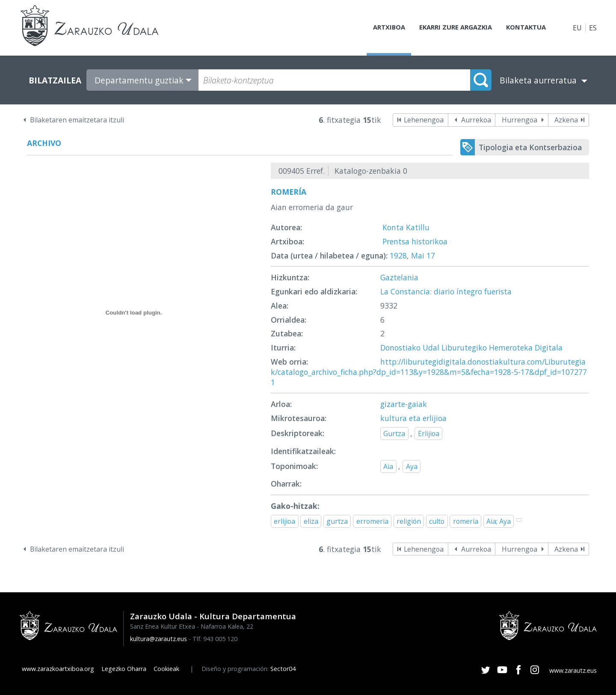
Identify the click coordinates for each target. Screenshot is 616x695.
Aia (388, 466)
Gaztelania (399, 277)
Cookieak (166, 669)
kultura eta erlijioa (413, 418)
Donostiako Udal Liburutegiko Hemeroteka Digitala (471, 347)
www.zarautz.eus (573, 670)
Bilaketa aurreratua (538, 80)
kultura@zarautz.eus (158, 639)
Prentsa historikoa (415, 241)
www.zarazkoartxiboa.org (58, 669)
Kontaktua (524, 28)
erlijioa (284, 521)
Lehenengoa (424, 120)
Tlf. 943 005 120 (215, 639)
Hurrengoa (520, 120)
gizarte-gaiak (404, 404)
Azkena (566, 120)
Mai (418, 255)
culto (437, 521)
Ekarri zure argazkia (449, 28)
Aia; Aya (499, 521)
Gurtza (394, 434)
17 (431, 255)
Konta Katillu (406, 227)
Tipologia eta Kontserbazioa (530, 147)
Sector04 (283, 669)
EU (577, 28)
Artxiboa (379, 28)
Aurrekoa (476, 120)
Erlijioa (429, 434)
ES (593, 28)
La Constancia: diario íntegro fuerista (446, 291)
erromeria (372, 521)
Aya (412, 466)
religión (409, 521)
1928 (398, 255)
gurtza (337, 521)
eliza (311, 521)
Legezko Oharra (124, 669)
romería (466, 521)
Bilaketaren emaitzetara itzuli (77, 120)
